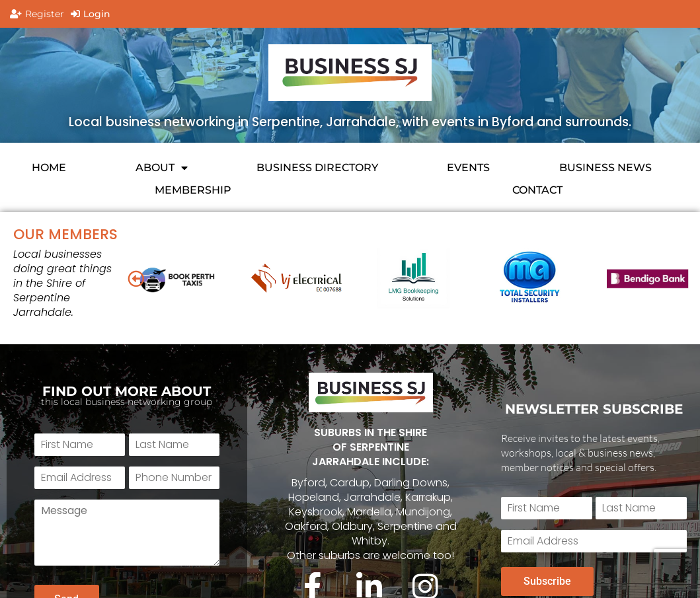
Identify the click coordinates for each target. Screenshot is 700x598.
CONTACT (537, 190)
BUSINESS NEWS (605, 168)
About (162, 168)
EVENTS (468, 168)
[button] (136, 279)
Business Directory (317, 168)
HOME (49, 168)
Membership (193, 190)
